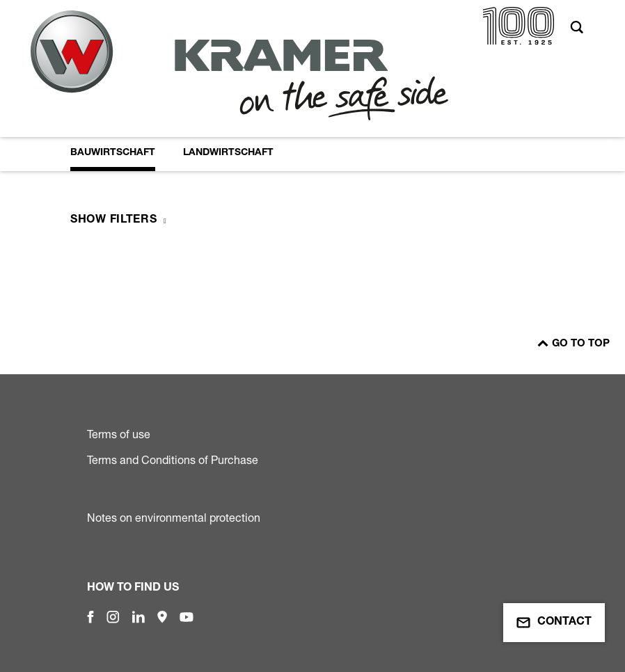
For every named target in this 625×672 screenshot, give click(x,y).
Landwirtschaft (228, 153)
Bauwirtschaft (113, 153)
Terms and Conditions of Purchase (173, 460)
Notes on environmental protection (174, 518)
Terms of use (119, 434)
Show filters (113, 221)
